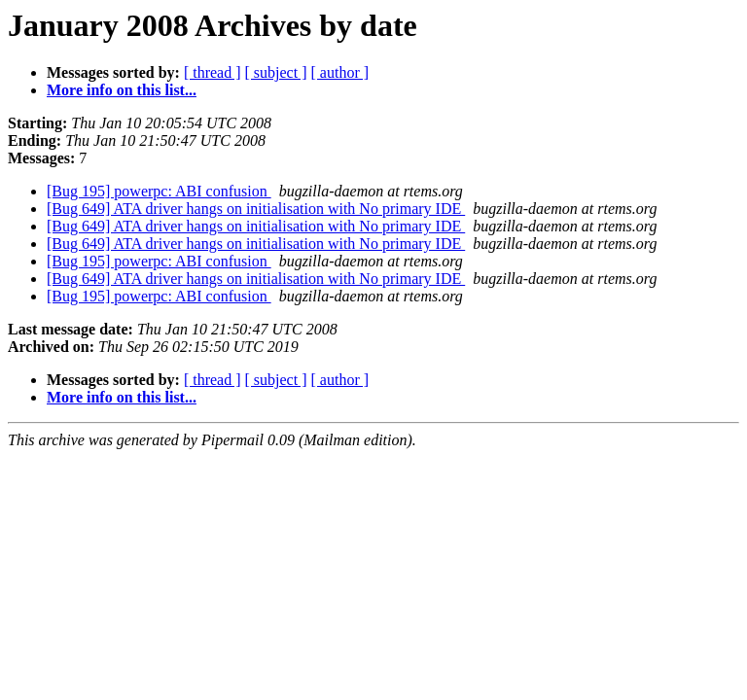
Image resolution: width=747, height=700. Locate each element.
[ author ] (340, 72)
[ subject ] (276, 72)
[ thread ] (213, 72)
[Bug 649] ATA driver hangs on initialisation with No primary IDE (256, 209)
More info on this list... (122, 90)
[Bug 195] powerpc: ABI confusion (159, 191)
